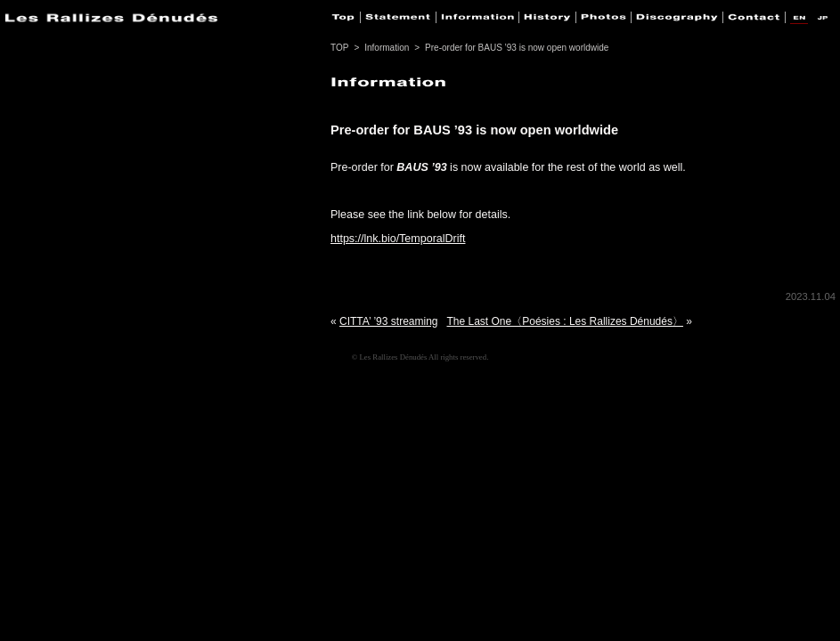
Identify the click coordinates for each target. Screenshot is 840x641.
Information (387, 48)
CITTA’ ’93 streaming (388, 321)
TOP (339, 48)
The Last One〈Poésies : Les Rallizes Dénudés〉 (565, 321)
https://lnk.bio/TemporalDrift (398, 239)
